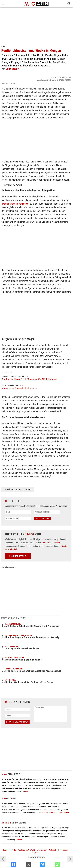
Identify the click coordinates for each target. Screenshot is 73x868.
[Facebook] (23, 865)
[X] (38, 865)
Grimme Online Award (51, 543)
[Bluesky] (52, 865)
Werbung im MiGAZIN (27, 850)
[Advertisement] (36, 25)
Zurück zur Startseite (18, 489)
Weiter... (20, 840)
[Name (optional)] (18, 518)
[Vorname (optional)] (47, 512)
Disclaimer (36, 853)
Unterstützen (42, 850)
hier (27, 791)
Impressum (64, 850)
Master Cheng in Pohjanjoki (15, 204)
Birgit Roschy (12, 69)
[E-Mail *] (18, 512)
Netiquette (53, 850)
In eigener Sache (10, 850)
